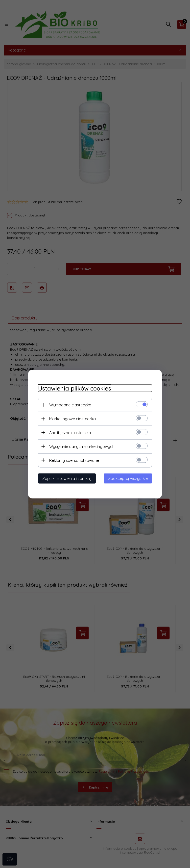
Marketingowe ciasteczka (72, 419)
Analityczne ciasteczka (70, 432)
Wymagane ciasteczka (70, 405)
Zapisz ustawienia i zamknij (67, 478)
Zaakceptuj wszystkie (128, 478)
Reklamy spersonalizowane (74, 460)
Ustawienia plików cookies (75, 388)
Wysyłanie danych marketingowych (82, 446)
